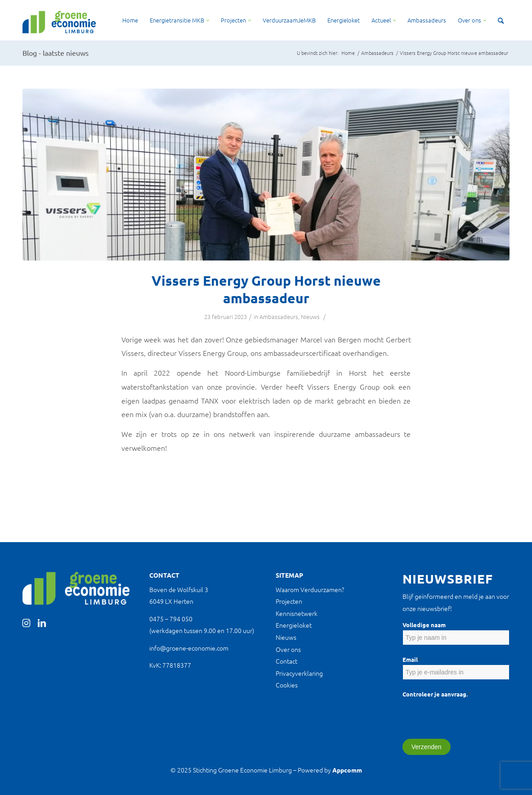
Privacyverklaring (299, 673)
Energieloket (294, 625)
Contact (286, 661)
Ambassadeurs (279, 317)
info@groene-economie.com (189, 648)
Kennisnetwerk (297, 613)
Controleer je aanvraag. (436, 694)
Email (411, 659)
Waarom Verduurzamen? (310, 589)
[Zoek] (501, 20)
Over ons (288, 649)
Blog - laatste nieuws (56, 53)
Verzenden (427, 747)
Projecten (289, 601)
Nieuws (310, 317)
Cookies (287, 685)
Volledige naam (424, 625)
